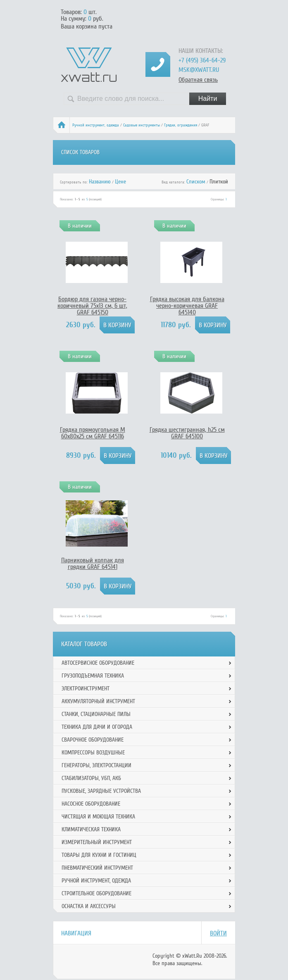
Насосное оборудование (91, 804)
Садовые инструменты (142, 125)
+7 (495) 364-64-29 (202, 60)
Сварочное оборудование (93, 740)
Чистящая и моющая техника (98, 817)
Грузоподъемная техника (93, 676)
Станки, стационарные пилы (96, 714)
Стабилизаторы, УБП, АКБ (91, 778)
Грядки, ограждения (181, 125)
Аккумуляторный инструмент (98, 701)
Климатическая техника (91, 829)
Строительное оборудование (96, 893)
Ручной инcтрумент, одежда (96, 125)
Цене (120, 182)
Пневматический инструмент (97, 868)
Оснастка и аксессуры (89, 906)
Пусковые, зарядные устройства (101, 791)
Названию (100, 182)
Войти (218, 933)
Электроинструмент (86, 689)
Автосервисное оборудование (98, 663)
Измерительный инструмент (97, 842)
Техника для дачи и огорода (97, 727)
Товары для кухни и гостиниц (99, 855)
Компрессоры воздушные (93, 753)
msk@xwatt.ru (199, 70)
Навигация (76, 933)
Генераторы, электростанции (96, 765)
